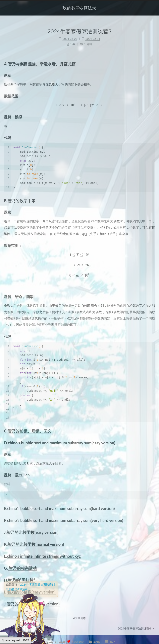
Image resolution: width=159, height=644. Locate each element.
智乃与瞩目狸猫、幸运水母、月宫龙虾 (42, 64)
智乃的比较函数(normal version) (36, 544)
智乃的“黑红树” (21, 580)
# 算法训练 (80, 618)
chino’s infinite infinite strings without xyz (44, 556)
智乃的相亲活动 (22, 568)
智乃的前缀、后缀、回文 (29, 431)
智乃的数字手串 (22, 201)
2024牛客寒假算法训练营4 (136, 628)
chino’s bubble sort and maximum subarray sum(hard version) (61, 508)
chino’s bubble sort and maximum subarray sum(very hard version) (65, 520)
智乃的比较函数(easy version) (32, 532)
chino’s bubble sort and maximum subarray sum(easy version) (62, 443)
